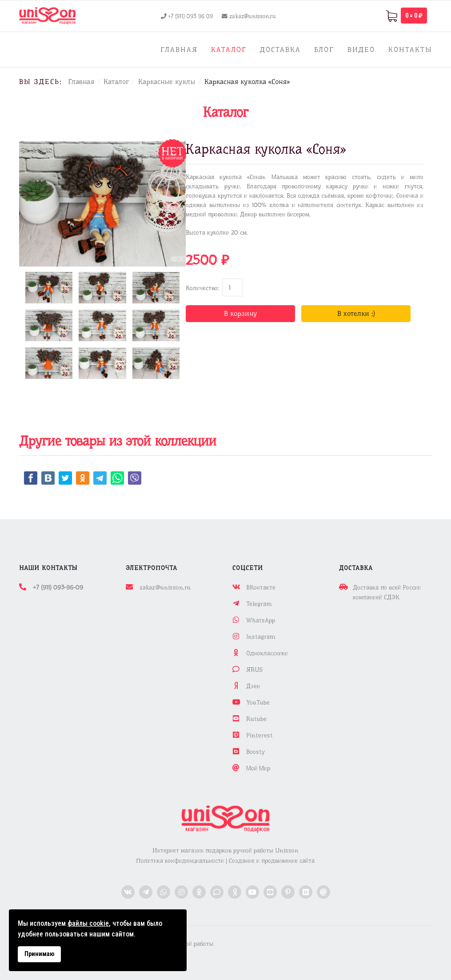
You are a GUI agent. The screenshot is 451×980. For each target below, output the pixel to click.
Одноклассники (267, 653)
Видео (361, 50)
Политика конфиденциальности (180, 860)
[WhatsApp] (164, 892)
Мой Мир (258, 768)
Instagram (261, 637)
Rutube (256, 719)
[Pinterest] (288, 892)
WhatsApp (261, 620)
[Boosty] (306, 892)
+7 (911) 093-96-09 (58, 587)
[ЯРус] (217, 892)
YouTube (258, 702)
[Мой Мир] (323, 892)
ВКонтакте (261, 587)
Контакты (410, 50)
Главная (179, 50)
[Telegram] (146, 892)
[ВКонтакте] (128, 892)
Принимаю (39, 954)
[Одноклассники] (199, 892)
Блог (324, 50)
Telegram (259, 604)
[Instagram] (181, 892)
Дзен (253, 686)
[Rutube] (270, 892)
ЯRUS (254, 669)
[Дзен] (235, 892)
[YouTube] (252, 892)
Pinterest (259, 735)
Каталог (229, 50)
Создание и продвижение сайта (272, 860)
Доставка (280, 50)
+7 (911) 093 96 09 (191, 16)
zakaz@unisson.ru (253, 16)
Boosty (255, 752)
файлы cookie (88, 923)
